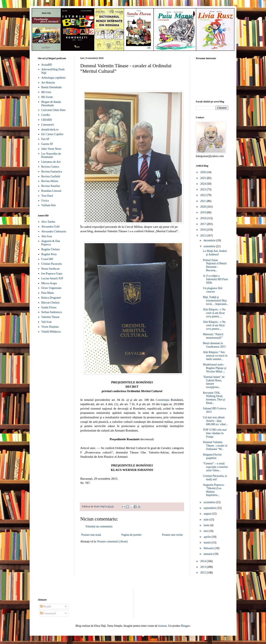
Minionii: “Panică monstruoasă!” (213, 336)
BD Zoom (47, 97)
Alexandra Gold (50, 227)
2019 (204, 212)
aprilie (208, 537)
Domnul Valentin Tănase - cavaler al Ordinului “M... (215, 446)
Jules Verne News (51, 149)
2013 (204, 567)
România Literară (51, 191)
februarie (209, 548)
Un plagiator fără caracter (213, 290)
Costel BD (47, 259)
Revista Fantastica (52, 172)
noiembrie (210, 246)
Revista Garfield (51, 176)
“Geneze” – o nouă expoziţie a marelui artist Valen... (215, 467)
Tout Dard (47, 196)
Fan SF (45, 139)
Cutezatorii (48, 125)
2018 (204, 218)
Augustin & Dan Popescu (51, 243)
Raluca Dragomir (51, 298)
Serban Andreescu (52, 312)
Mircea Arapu (49, 283)
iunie (207, 525)
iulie (206, 520)
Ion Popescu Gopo (52, 274)
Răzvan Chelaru (50, 303)
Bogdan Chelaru (51, 249)
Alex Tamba (48, 222)
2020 (204, 207)
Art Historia (48, 83)
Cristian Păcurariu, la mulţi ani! (215, 478)
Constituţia (163, 400)
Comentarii (48, 613)
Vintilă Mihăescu (51, 332)
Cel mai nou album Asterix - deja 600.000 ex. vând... (215, 421)
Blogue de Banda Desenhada (51, 104)
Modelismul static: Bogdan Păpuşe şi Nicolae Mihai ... (215, 368)
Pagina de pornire (131, 535)
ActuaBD (47, 65)
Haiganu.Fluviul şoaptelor (212, 456)
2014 (204, 561)
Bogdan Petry (49, 254)
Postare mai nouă (91, 535)
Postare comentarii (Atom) (112, 542)
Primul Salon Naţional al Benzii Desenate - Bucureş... (215, 265)
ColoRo (46, 115)
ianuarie (209, 554)
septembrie (210, 508)
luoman (162, 626)
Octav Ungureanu (51, 288)
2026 (204, 172)
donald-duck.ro (50, 130)
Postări (46, 607)
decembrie (210, 240)
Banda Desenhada (52, 87)
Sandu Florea (49, 307)
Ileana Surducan (51, 269)
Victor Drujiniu (50, 327)
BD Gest (46, 92)
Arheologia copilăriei (53, 78)
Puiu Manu (48, 293)
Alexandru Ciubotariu (54, 231)
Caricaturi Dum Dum (53, 110)
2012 (204, 573)
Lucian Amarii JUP (52, 278)
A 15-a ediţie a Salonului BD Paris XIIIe (215, 279)
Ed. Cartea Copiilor (52, 134)
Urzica (45, 201)
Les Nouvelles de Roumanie (51, 155)
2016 (204, 230)
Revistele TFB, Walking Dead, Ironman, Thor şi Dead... (214, 398)
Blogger (185, 626)
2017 (204, 224)
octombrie (210, 502)
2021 (204, 201)
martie (208, 543)
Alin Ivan (47, 236)
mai (206, 531)
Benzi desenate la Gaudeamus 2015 (214, 345)
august (208, 514)
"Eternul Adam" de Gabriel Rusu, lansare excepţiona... (214, 382)
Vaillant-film (49, 205)
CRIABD (47, 120)
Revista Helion (50, 181)
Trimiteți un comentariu (99, 526)
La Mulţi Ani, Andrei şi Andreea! (215, 253)
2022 (204, 195)
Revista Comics (50, 167)
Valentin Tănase (50, 317)
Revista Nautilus (51, 186)
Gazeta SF (47, 144)
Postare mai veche (172, 535)
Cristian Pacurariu (52, 264)
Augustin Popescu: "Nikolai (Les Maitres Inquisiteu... (214, 490)
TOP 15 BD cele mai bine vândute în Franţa (215, 433)
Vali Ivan (47, 322)
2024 (204, 184)
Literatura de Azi (51, 162)
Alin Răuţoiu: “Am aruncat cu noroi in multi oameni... (215, 356)
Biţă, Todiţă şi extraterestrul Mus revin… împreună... (216, 301)
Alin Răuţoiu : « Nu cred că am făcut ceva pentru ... (214, 313)
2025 (204, 178)
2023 (204, 189)
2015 (204, 236)
